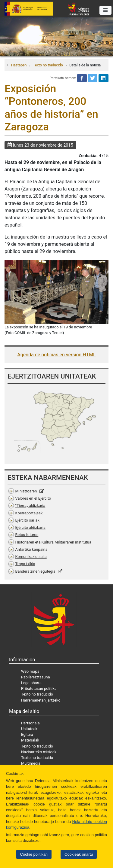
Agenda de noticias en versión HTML (56, 355)
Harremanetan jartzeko (41, 700)
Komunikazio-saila (31, 557)
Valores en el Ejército (33, 498)
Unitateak (29, 729)
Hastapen (19, 65)
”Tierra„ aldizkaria (30, 506)
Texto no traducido (48, 65)
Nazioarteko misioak (39, 752)
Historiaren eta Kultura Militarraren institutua (53, 542)
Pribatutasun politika (39, 688)
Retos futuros (27, 535)
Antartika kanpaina (31, 549)
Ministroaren (27, 491)
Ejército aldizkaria (30, 527)
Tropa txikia (25, 564)
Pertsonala (30, 723)
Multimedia (31, 763)
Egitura (27, 734)
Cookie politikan (34, 854)
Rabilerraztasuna (36, 677)
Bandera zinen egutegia (36, 571)
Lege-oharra (31, 683)
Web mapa (30, 671)
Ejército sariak (27, 520)
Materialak (30, 740)
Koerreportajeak (29, 513)
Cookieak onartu (79, 854)
